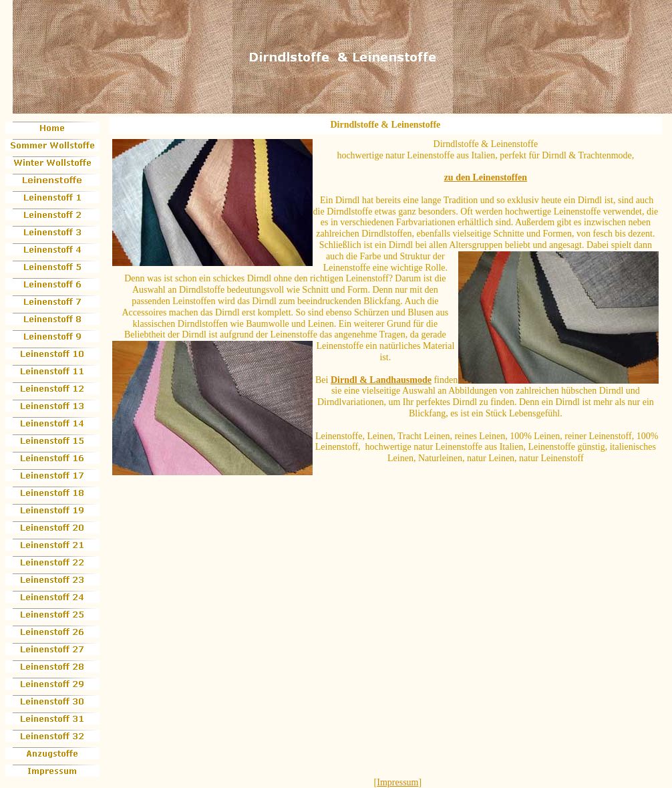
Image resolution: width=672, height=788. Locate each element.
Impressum (397, 782)
